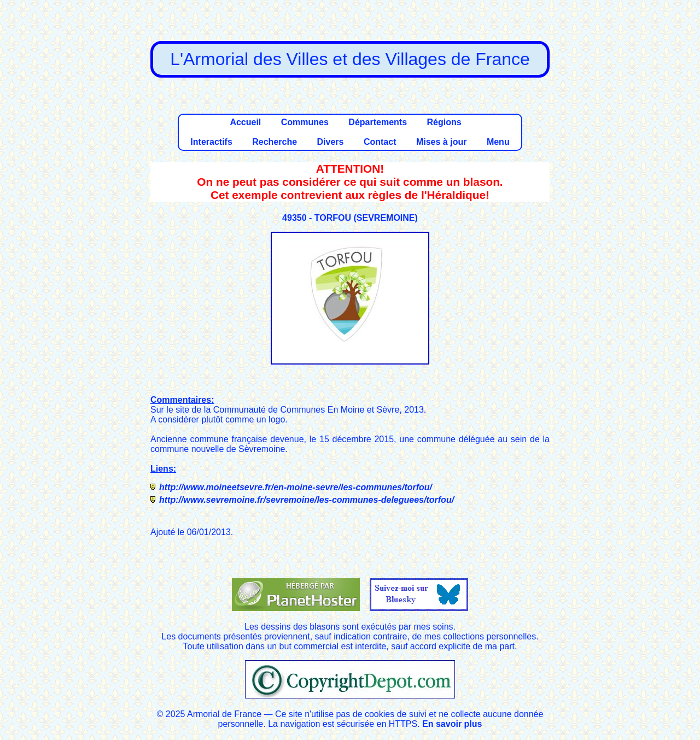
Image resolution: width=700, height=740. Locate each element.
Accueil (245, 122)
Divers (331, 142)
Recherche (275, 142)
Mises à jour (441, 142)
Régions (444, 122)
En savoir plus (452, 724)
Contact (380, 142)
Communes (305, 122)
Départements (378, 122)
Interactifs (211, 142)
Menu (498, 142)
